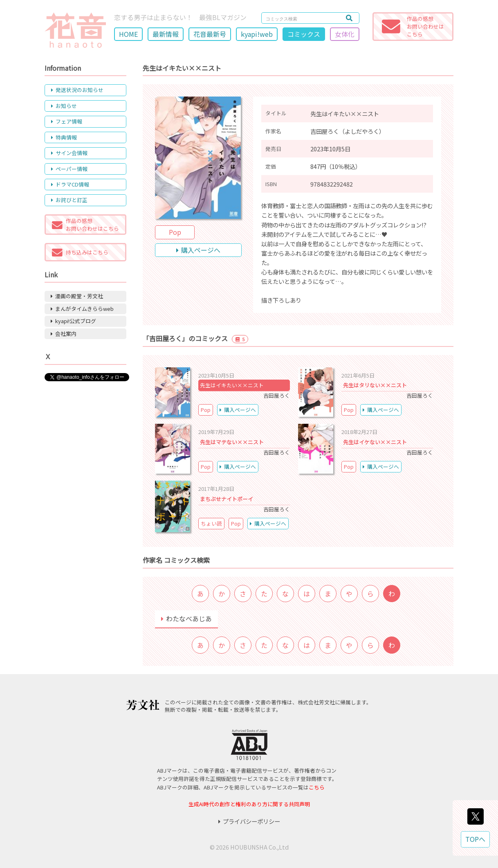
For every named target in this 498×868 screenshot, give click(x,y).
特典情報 (64, 137)
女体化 (345, 34)
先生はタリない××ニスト (375, 385)
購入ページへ (198, 250)
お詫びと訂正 (69, 200)
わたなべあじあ (186, 618)
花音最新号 (210, 34)
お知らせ (64, 106)
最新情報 (166, 34)
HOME (128, 34)
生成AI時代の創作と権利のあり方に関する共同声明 (249, 804)
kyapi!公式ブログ (73, 321)
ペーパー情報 (69, 169)
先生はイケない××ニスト (375, 442)
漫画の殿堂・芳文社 (77, 296)
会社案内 (64, 334)
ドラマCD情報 (70, 184)
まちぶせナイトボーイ (227, 499)
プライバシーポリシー (249, 821)
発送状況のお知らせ (77, 90)
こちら (317, 787)
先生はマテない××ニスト (232, 442)
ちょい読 (211, 523)
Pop (175, 232)
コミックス (304, 34)
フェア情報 (67, 121)
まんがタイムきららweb (82, 309)
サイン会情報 (69, 153)
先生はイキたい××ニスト (232, 385)
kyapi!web (257, 34)
